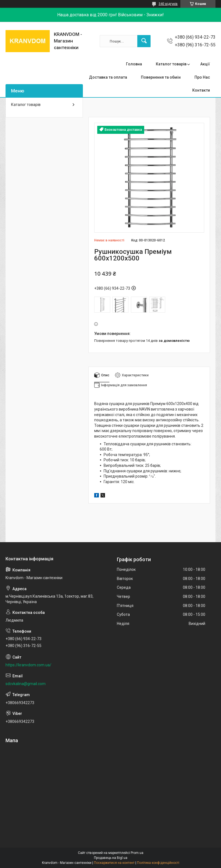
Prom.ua (137, 853)
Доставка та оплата (108, 77)
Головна (134, 64)
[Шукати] (144, 41)
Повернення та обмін (161, 77)
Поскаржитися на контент (114, 863)
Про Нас (202, 77)
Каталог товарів (171, 64)
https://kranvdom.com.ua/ (28, 665)
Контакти (201, 90)
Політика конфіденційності (158, 863)
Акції (205, 64)
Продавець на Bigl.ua (111, 858)
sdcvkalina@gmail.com (26, 684)
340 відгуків (168, 4)
